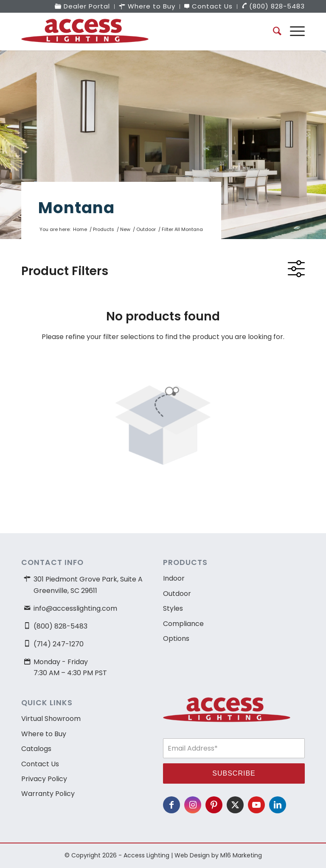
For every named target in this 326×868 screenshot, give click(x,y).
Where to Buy (44, 734)
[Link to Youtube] (256, 805)
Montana (76, 208)
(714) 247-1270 (59, 644)
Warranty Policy (48, 794)
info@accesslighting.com (75, 608)
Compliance (183, 624)
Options (176, 638)
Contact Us (40, 764)
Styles (173, 608)
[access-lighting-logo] (85, 31)
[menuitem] (83, 7)
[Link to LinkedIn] (278, 805)
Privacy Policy (44, 779)
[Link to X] (235, 805)
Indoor (174, 578)
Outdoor (177, 594)
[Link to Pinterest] (214, 805)
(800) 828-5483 (60, 626)
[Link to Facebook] (171, 805)
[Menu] (293, 31)
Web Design (192, 855)
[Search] (273, 31)
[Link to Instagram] (193, 805)
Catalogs (36, 749)
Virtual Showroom (51, 719)
